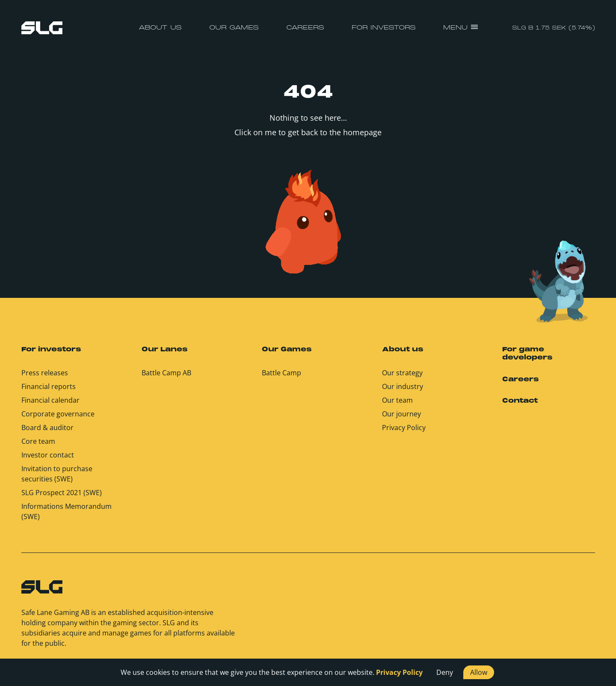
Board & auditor (47, 428)
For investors (384, 28)
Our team (397, 400)
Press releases (45, 373)
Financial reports (49, 386)
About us (160, 28)
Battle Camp (281, 373)
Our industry (403, 386)
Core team (38, 441)
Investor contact (48, 455)
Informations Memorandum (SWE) (67, 511)
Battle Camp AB (166, 373)
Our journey (401, 414)
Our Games (234, 28)
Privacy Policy (404, 428)
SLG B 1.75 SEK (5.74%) (554, 28)
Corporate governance (58, 414)
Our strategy (402, 373)
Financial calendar (50, 400)
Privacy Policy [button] (399, 672)
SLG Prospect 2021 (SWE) (62, 493)
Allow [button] (479, 672)
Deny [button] (445, 672)
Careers (305, 28)
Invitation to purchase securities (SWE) (57, 474)
